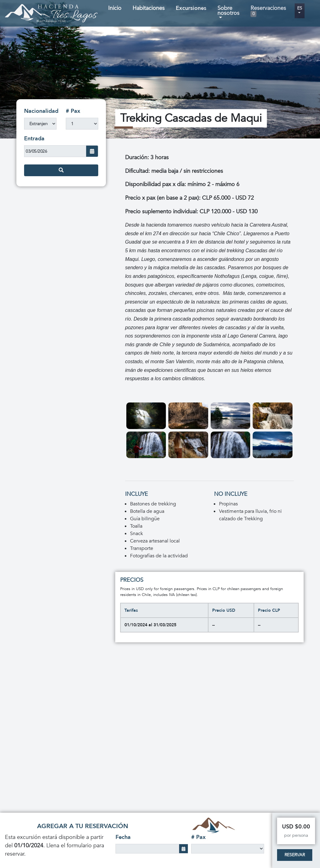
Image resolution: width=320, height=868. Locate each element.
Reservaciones (268, 11)
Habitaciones (149, 8)
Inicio (115, 8)
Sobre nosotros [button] (228, 11)
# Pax (73, 111)
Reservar (295, 855)
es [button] (300, 8)
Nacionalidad (41, 111)
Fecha (123, 837)
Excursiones (191, 8)
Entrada (34, 139)
